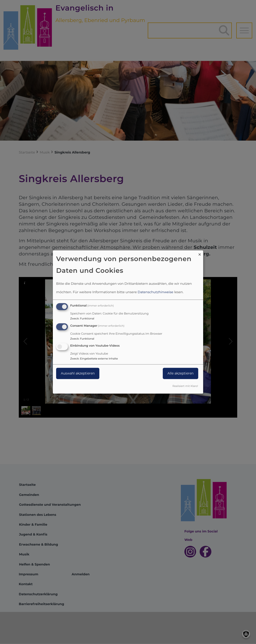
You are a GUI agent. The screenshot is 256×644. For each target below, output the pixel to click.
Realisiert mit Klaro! (185, 386)
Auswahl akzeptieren (78, 374)
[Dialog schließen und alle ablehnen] (200, 253)
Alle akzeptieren (180, 374)
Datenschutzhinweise (155, 292)
